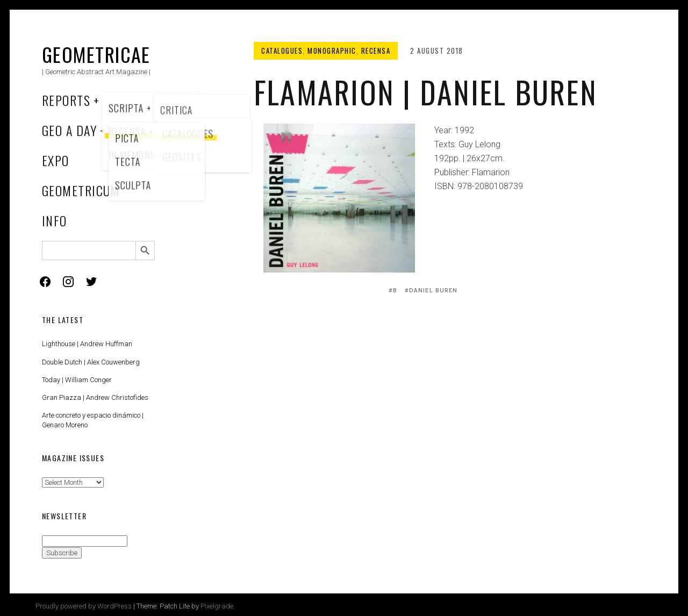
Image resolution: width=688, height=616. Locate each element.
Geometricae (96, 54)
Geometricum (81, 190)
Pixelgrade (217, 606)
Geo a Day (69, 130)
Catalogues (282, 51)
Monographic (332, 51)
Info (55, 220)
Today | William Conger (77, 380)
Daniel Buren (433, 291)
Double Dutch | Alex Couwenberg (91, 362)
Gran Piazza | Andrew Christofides (95, 397)
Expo (56, 160)
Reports (66, 100)
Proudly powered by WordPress (84, 606)
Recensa (376, 51)
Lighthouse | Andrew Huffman (87, 344)
